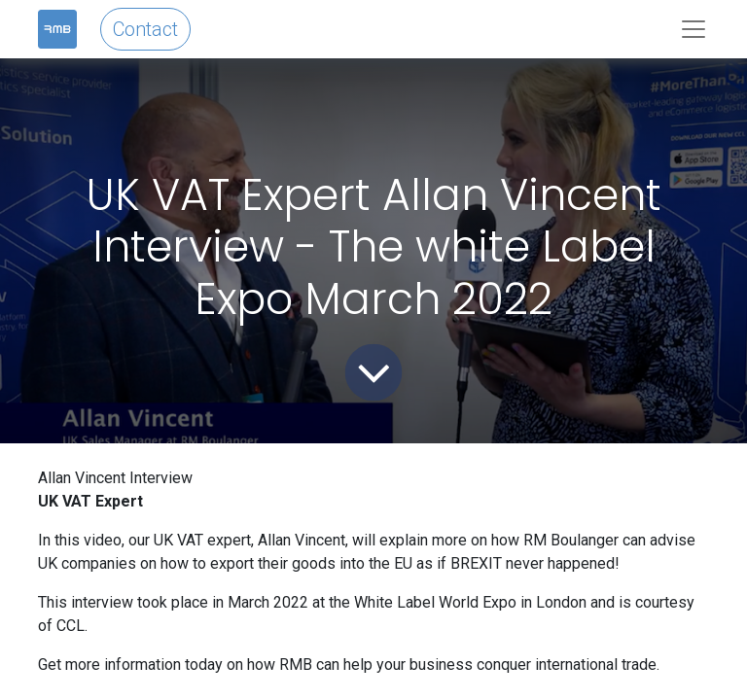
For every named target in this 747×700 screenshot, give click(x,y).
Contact (145, 29)
